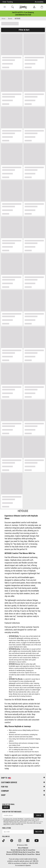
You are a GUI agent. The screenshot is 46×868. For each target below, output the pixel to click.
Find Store (39, 832)
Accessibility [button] (39, 2)
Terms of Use (30, 822)
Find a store (7, 828)
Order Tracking (8, 2)
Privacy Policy (39, 822)
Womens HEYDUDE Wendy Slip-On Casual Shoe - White (23, 852)
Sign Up (6, 807)
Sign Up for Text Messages (12, 812)
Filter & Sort (23, 30)
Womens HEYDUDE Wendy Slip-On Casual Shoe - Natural (23, 854)
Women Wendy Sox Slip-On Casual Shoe (23, 850)
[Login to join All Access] (23, 12)
